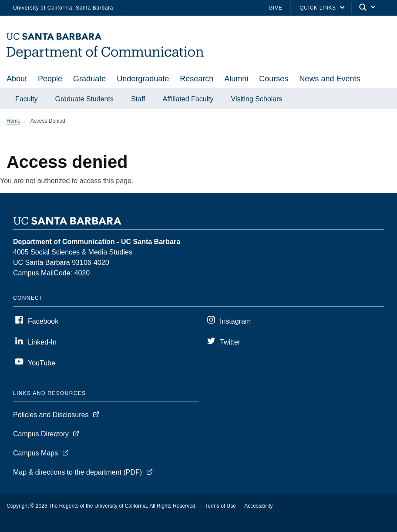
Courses (274, 79)
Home (13, 121)
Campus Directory (41, 434)
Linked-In (42, 342)
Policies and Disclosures (51, 415)
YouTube (42, 363)
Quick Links (318, 8)
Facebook (43, 321)
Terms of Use (220, 506)
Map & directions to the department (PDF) (77, 472)
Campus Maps (35, 453)
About (17, 79)
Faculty (27, 99)
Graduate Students (84, 99)
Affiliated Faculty (188, 99)
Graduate (89, 79)
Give (275, 8)
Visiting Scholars (257, 99)
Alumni (236, 79)
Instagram (235, 321)
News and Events (330, 79)
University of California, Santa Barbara (63, 8)
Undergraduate (143, 79)
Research (197, 79)
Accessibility (258, 506)
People (50, 79)
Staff (138, 99)
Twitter (230, 342)
